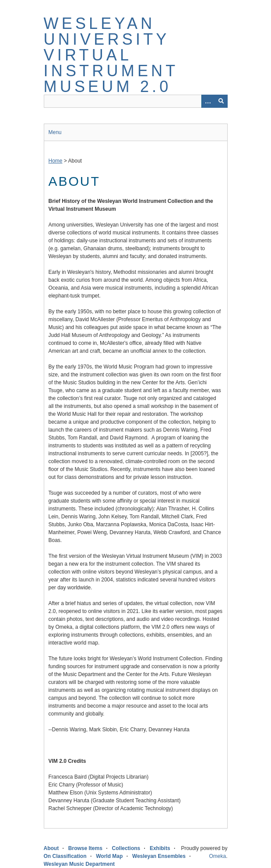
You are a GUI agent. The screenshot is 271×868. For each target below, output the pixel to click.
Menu (55, 132)
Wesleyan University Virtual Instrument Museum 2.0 (111, 55)
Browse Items (85, 848)
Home (56, 161)
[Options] (208, 101)
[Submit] (221, 101)
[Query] (136, 101)
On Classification (65, 856)
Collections (126, 848)
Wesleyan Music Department (79, 864)
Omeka (217, 856)
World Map (109, 856)
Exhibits (160, 848)
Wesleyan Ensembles (159, 856)
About (51, 848)
